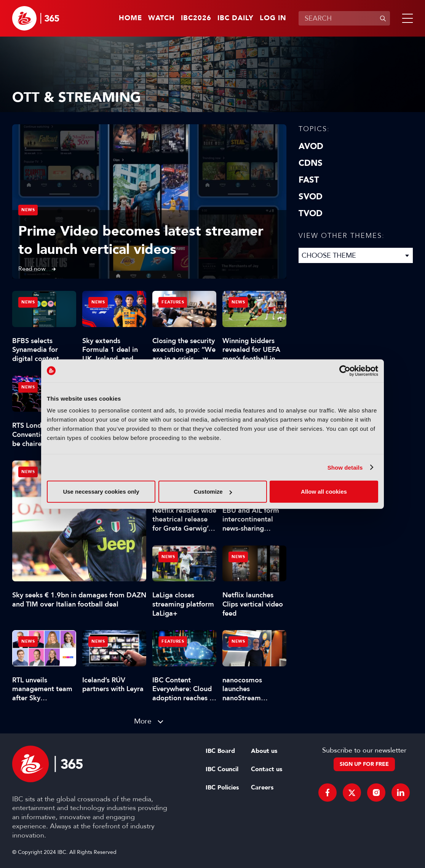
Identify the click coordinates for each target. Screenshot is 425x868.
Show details (345, 467)
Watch (161, 18)
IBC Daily (236, 18)
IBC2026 (196, 18)
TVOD (311, 213)
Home (130, 18)
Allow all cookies (324, 492)
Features (173, 302)
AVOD (311, 146)
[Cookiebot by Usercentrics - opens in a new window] (345, 371)
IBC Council (222, 769)
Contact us (267, 769)
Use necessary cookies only (101, 492)
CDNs (311, 163)
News (28, 210)
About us (264, 751)
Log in (273, 18)
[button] (406, 18)
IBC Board (220, 751)
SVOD (311, 197)
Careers (262, 788)
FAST (309, 180)
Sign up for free (364, 764)
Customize (213, 492)
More (143, 721)
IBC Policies (222, 788)
